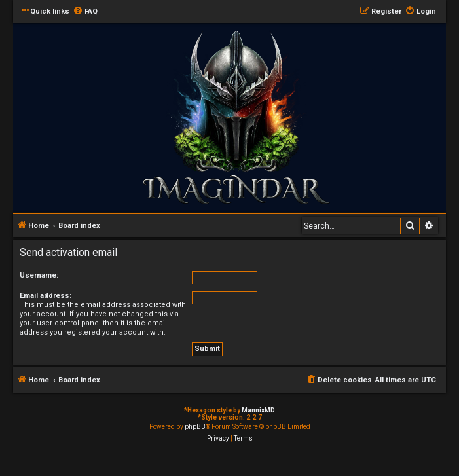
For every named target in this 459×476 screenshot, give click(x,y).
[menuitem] (85, 12)
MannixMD (258, 410)
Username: (39, 275)
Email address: (46, 296)
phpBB (195, 427)
